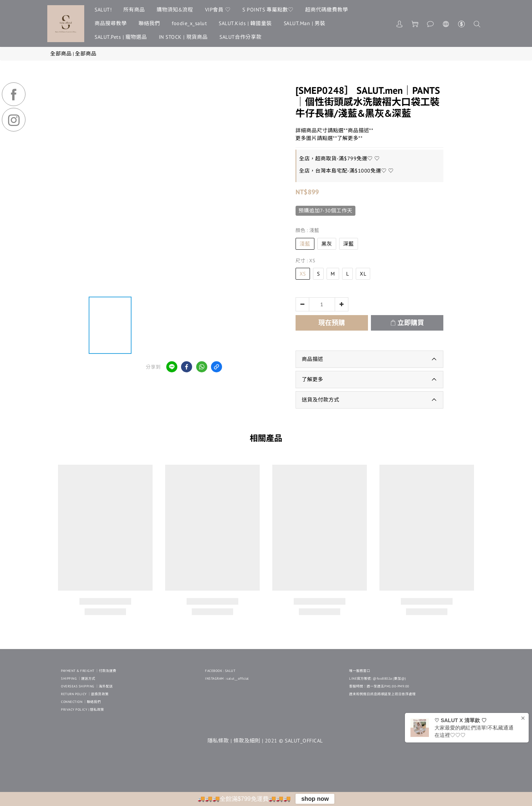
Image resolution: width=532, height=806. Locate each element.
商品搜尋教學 (111, 23)
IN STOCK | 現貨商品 (183, 37)
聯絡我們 (149, 23)
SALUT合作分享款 (241, 37)
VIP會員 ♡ (218, 10)
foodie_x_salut (189, 23)
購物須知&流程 (175, 10)
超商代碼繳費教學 (327, 10)
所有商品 (134, 10)
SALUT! (103, 10)
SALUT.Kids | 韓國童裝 (245, 23)
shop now (315, 799)
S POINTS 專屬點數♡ (268, 10)
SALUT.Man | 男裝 (305, 23)
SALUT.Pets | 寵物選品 (121, 37)
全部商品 (61, 54)
